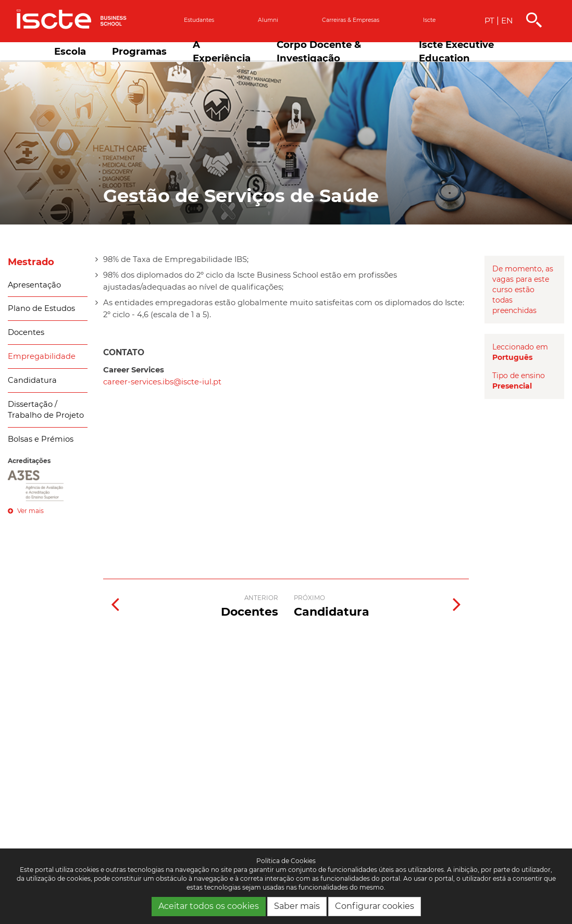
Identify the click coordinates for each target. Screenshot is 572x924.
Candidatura (32, 380)
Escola (70, 51)
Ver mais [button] (26, 511)
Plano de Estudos (41, 308)
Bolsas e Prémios (41, 439)
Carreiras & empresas (351, 20)
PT (489, 21)
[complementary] (459, 846)
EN (507, 21)
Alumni (268, 20)
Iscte (429, 20)
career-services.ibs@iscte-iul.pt (162, 382)
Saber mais (297, 906)
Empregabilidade (42, 356)
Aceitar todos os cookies (209, 906)
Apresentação (34, 285)
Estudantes (199, 20)
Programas (139, 51)
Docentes (26, 332)
